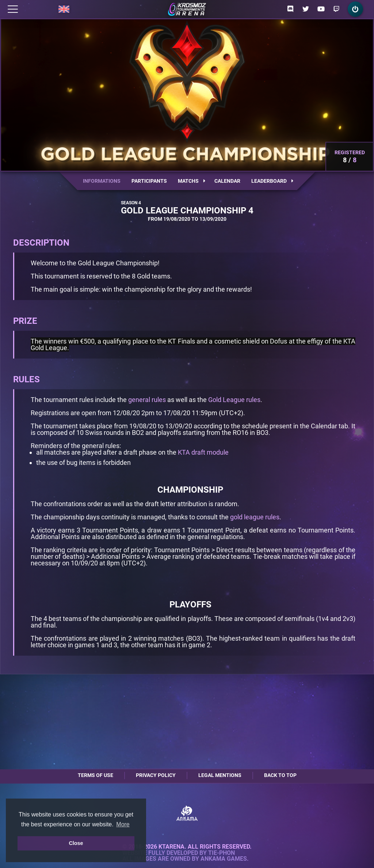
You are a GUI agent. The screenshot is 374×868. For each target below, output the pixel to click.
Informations (102, 181)
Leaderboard (272, 181)
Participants (149, 181)
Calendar (227, 181)
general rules (147, 400)
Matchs (192, 181)
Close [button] (76, 843)
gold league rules (255, 517)
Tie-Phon (222, 853)
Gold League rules (234, 400)
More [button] (123, 824)
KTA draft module (203, 452)
